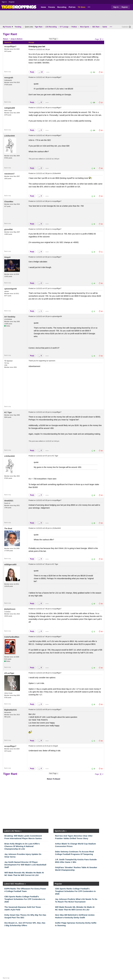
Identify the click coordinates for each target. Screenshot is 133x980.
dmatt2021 (9, 501)
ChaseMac (9, 202)
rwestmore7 (9, 174)
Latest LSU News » (13, 831)
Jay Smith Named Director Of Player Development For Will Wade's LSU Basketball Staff (25, 865)
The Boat (8, 528)
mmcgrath (9, 78)
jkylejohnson (10, 609)
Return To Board (54, 779)
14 (41, 72)
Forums (52, 7)
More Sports (85, 27)
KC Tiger (8, 412)
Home (43, 7)
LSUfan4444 (9, 136)
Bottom (20, 39)
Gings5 (7, 257)
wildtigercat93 (10, 564)
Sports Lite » (61, 831)
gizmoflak (9, 229)
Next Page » (54, 39)
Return (6, 39)
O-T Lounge (64, 27)
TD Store (82, 7)
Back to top (8, 72)
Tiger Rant (39, 27)
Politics (74, 27)
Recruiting (62, 7)
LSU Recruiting (51, 27)
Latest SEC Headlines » (15, 884)
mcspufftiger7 (10, 47)
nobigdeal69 (10, 108)
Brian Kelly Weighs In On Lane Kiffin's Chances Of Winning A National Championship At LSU (22, 846)
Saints (105, 27)
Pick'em (72, 7)
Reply (32, 72)
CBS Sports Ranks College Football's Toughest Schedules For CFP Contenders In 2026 (25, 899)
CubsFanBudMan (12, 637)
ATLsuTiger (9, 673)
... (89, 7)
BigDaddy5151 (11, 710)
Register (12, 2)
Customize (125, 27)
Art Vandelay (10, 317)
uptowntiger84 (11, 289)
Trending (18, 27)
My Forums (8, 27)
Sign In (4, 2)
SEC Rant (96, 27)
